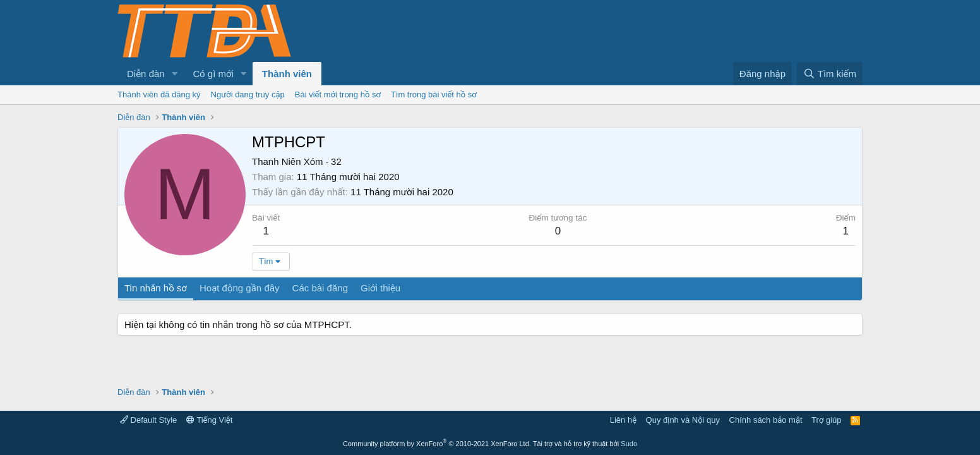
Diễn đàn (146, 74)
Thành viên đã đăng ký (159, 94)
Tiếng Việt (210, 420)
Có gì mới (213, 74)
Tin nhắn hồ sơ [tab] (156, 288)
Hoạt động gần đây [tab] (240, 288)
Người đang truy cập (248, 94)
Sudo (629, 444)
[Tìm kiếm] (830, 74)
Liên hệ (623, 420)
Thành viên (287, 74)
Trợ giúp (826, 420)
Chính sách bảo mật (766, 420)
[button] (175, 74)
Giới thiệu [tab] (380, 288)
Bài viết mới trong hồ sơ (338, 94)
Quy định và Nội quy (683, 420)
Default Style (148, 420)
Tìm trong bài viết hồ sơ (434, 94)
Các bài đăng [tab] (320, 288)
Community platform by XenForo (437, 444)
